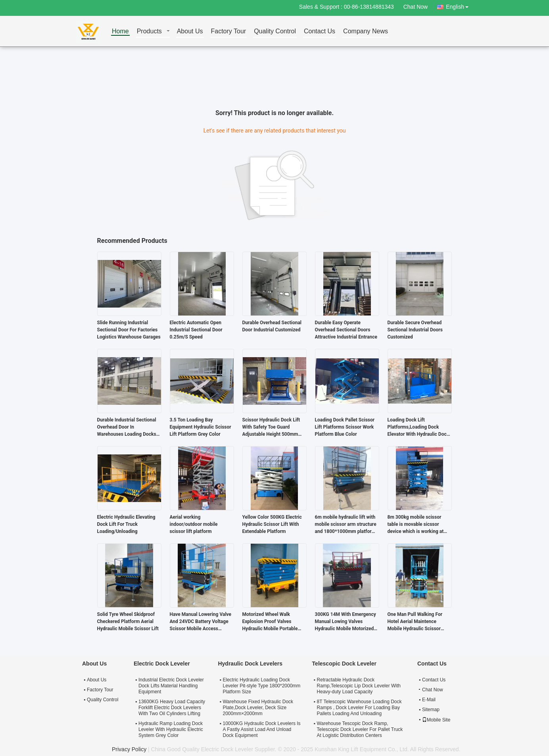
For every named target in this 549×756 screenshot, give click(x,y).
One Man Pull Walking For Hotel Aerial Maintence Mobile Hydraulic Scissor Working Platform (415, 622)
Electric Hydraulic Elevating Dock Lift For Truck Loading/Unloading (126, 524)
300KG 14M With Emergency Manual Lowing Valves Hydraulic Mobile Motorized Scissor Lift (346, 622)
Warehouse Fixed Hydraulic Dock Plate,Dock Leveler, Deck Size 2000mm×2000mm (258, 708)
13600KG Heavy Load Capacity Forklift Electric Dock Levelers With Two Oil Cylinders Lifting (172, 708)
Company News (366, 32)
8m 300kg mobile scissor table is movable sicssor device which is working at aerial (416, 525)
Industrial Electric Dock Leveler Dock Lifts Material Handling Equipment (171, 686)
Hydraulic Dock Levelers (250, 664)
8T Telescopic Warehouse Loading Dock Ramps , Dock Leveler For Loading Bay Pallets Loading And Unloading (359, 708)
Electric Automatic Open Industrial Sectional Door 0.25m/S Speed (196, 330)
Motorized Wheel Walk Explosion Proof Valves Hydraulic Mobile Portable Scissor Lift (270, 622)
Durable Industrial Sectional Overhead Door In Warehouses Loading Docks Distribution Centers (127, 427)
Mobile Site (436, 720)
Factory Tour (229, 32)
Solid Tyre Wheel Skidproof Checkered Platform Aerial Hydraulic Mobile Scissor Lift (128, 621)
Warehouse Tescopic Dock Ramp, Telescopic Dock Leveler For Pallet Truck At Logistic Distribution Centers (360, 729)
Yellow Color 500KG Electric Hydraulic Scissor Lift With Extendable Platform (272, 524)
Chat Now (416, 7)
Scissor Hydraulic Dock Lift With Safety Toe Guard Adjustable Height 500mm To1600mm (271, 427)
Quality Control (275, 32)
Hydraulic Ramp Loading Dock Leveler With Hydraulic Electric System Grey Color (171, 729)
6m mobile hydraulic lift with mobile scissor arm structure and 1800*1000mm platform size (346, 525)
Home (120, 32)
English (459, 5)
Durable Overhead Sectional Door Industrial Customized (272, 326)
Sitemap (431, 710)
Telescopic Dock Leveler (344, 664)
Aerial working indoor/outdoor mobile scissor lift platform (194, 524)
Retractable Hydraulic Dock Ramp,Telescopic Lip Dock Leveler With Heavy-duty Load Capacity (359, 686)
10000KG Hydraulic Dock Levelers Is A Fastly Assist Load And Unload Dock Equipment (261, 729)
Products (149, 32)
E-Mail (429, 700)
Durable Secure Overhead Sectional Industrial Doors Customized (415, 330)
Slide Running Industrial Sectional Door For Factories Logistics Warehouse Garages (129, 330)
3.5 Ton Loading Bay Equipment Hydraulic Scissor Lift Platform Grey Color (201, 427)
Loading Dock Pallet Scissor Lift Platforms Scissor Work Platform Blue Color (345, 427)
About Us (190, 32)
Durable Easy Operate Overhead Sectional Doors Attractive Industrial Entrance (346, 330)
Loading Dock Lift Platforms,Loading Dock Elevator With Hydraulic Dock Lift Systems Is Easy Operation (418, 427)
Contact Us (320, 32)
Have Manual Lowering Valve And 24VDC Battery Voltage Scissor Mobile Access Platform (201, 622)
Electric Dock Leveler (162, 664)
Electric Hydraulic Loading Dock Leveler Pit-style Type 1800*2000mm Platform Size (261, 686)
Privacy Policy (129, 749)
